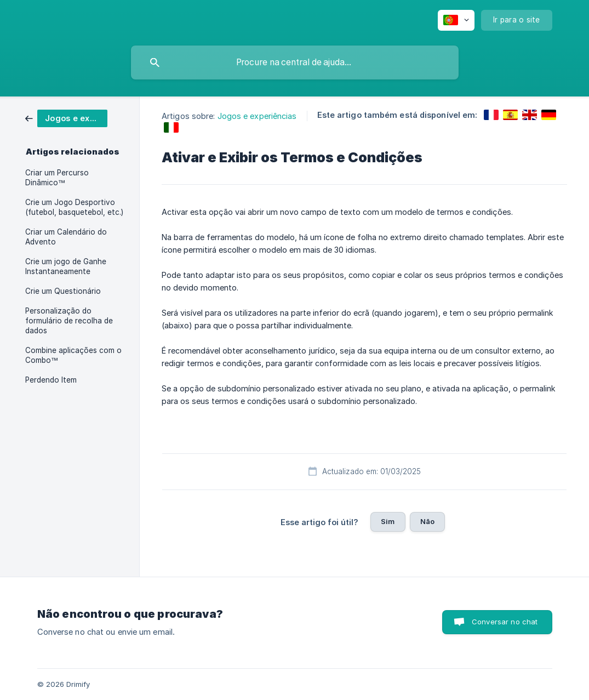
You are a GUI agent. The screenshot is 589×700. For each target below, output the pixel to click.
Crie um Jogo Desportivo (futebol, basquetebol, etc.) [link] (74, 207)
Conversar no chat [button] (505, 622)
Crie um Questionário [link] (63, 291)
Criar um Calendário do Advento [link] (66, 237)
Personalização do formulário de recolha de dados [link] (69, 321)
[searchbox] (295, 62)
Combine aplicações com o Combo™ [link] (73, 355)
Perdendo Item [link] (51, 380)
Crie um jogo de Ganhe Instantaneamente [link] (66, 266)
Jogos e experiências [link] (257, 116)
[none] (456, 20)
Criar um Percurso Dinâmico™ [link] (57, 178)
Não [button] (427, 521)
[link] (66, 118)
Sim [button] (388, 521)
